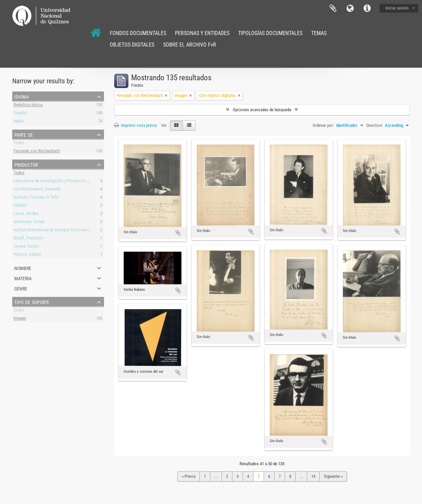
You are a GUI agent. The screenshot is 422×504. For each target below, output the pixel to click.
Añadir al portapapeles (178, 233)
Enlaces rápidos (367, 9)
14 (313, 476)
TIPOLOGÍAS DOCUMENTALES (270, 33)
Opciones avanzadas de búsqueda (262, 110)
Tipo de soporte (32, 302)
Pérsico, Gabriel (27, 255)
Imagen (20, 319)
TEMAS (319, 33)
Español (20, 114)
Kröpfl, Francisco (28, 239)
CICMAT (21, 206)
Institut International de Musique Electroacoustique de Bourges (68, 231)
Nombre (23, 268)
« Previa (189, 476)
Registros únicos (28, 106)
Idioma (350, 9)
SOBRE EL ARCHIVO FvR (190, 45)
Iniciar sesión (397, 8)
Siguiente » (333, 476)
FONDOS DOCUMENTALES (138, 33)
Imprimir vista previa (135, 125)
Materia (23, 278)
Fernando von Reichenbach (37, 152)
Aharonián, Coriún (29, 223)
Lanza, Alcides (26, 214)
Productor (26, 164)
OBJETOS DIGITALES (132, 45)
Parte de (24, 134)
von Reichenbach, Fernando (37, 190)
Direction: (375, 125)
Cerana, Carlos (26, 247)
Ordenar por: (323, 125)
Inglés (19, 122)
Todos (19, 144)
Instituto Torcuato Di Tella (36, 198)
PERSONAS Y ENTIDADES (202, 33)
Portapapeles (333, 9)
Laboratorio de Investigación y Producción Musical (57, 182)
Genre (21, 288)
